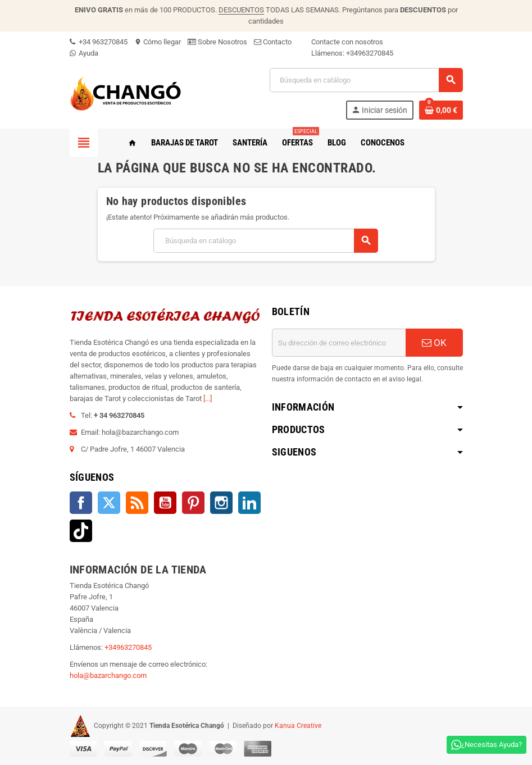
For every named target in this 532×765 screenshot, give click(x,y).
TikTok (81, 531)
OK (434, 343)
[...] (208, 399)
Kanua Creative (298, 726)
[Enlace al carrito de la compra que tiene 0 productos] (441, 110)
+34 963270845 (99, 42)
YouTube (165, 503)
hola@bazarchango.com (108, 675)
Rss (137, 503)
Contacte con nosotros (347, 42)
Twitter (109, 503)
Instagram (221, 503)
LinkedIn (249, 503)
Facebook (81, 503)
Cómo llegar (158, 42)
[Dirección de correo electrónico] (339, 343)
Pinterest (193, 503)
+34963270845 (370, 53)
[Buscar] (366, 80)
